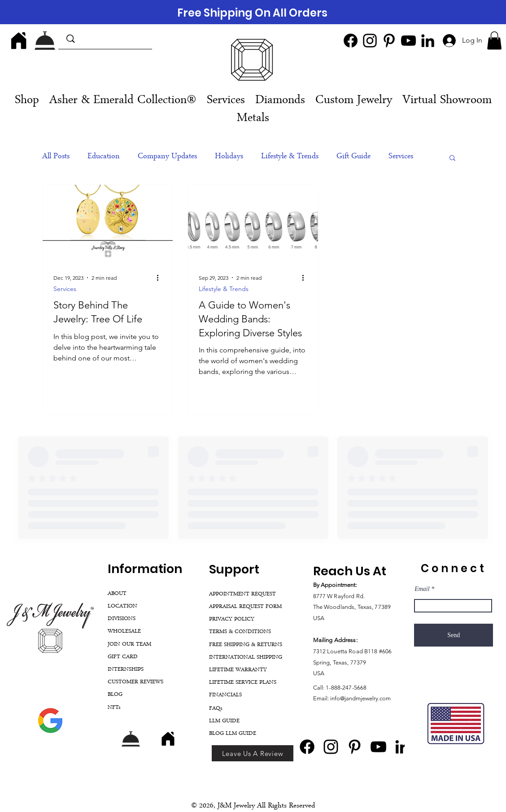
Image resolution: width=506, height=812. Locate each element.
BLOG (115, 695)
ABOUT (117, 594)
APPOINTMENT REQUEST (242, 594)
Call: (320, 688)
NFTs (114, 708)
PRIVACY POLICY (232, 619)
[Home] (19, 40)
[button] (494, 41)
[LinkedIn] (428, 41)
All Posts (56, 157)
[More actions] (161, 278)
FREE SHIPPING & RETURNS (246, 645)
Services (401, 157)
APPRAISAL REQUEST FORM (245, 607)
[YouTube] (408, 41)
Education (104, 157)
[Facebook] (351, 41)
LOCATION (122, 606)
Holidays (229, 157)
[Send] (454, 635)
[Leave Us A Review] (253, 753)
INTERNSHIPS (126, 670)
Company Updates (167, 157)
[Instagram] (370, 41)
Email (422, 589)
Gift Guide (353, 157)
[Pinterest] (389, 41)
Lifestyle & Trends (290, 157)
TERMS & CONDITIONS (240, 632)
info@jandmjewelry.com (360, 698)
